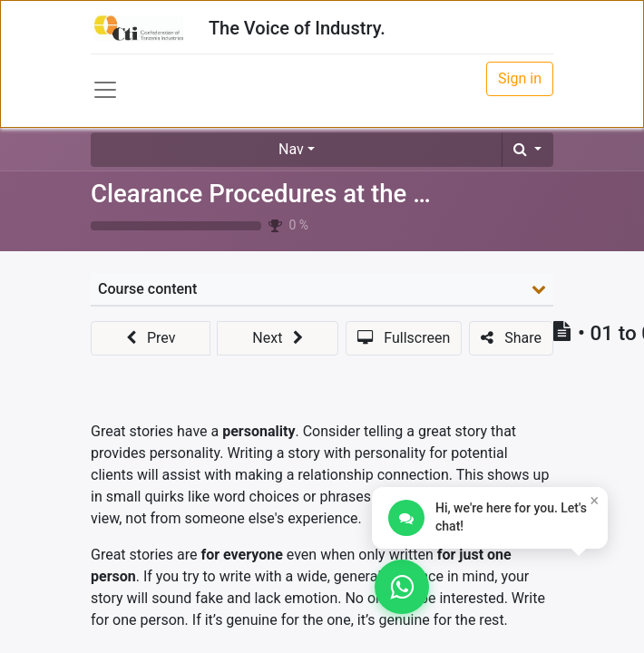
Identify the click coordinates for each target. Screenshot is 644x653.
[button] (527, 150)
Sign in (520, 78)
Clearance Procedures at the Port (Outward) (335, 194)
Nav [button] (291, 149)
